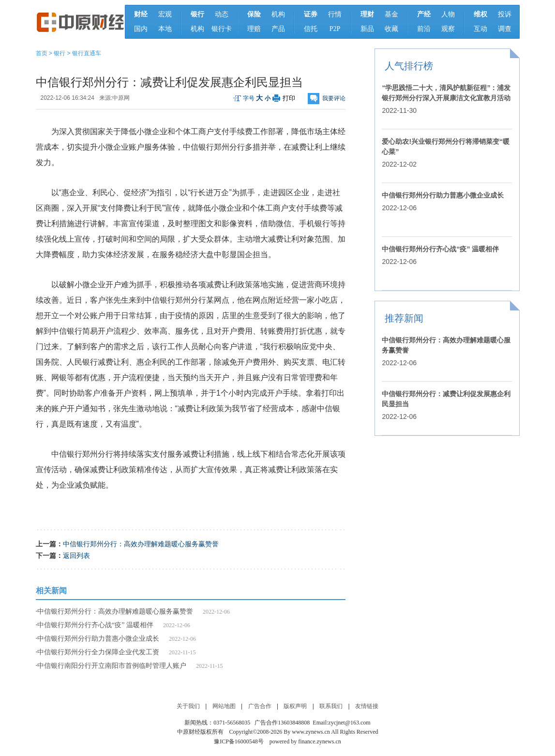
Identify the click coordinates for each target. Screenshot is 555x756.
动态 (222, 14)
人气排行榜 (409, 66)
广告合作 (260, 706)
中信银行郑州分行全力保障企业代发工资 (98, 652)
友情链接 (367, 706)
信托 (311, 29)
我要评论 (334, 98)
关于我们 (188, 706)
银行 (60, 53)
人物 (448, 14)
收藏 (391, 29)
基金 (391, 14)
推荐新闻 (404, 318)
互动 (480, 29)
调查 (505, 29)
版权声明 (295, 706)
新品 (367, 29)
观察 (448, 29)
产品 (278, 29)
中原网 (121, 98)
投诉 (505, 14)
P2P (335, 29)
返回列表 (76, 555)
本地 (165, 29)
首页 (42, 53)
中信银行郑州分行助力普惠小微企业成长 (98, 639)
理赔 (254, 29)
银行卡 (222, 29)
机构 (197, 29)
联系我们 (331, 706)
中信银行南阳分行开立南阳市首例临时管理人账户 (112, 666)
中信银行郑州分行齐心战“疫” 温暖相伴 (95, 625)
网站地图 (224, 706)
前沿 (424, 29)
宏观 (165, 14)
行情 (335, 14)
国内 (141, 29)
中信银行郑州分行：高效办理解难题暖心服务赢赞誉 (141, 544)
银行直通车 (87, 53)
